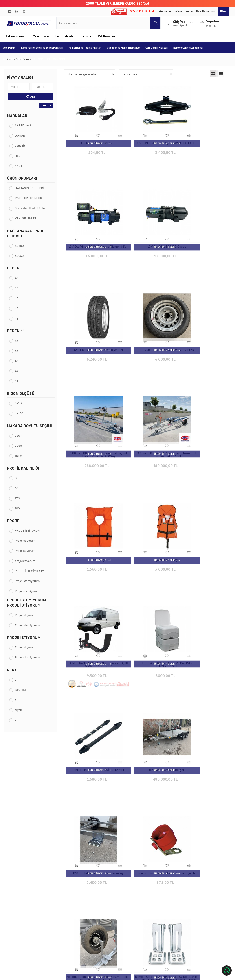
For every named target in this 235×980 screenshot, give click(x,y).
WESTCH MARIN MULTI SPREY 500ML (92, 815)
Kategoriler (164, 11)
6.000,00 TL (199, 246)
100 (19, 512)
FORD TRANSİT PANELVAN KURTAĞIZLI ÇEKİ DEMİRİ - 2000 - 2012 (145, 428)
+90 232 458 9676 (147, 902)
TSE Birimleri (106, 40)
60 (18, 491)
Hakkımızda (16, 891)
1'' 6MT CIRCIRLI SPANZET (92, 140)
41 (18, 322)
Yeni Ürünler (42, 40)
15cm (20, 459)
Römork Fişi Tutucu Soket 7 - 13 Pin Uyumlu (92, 619)
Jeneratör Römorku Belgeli (145, 523)
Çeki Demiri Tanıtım (17, 62)
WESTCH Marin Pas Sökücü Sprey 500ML (145, 815)
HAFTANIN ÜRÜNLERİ (31, 192)
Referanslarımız (184, 11)
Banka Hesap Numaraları (25, 897)
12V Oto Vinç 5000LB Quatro (92, 235)
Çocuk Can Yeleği (92, 425)
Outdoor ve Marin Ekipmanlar (126, 51)
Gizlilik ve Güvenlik (61, 911)
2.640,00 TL (145, 824)
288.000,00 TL (92, 341)
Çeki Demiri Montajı (159, 51)
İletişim (86, 40)
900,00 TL (199, 635)
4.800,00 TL (145, 632)
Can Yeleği (199, 330)
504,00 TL (92, 148)
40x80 (21, 249)
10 (169, 860)
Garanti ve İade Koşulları (65, 904)
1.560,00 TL (199, 338)
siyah (20, 714)
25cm (20, 439)
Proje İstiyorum (27, 544)
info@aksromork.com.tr (145, 910)
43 (18, 302)
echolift (22, 149)
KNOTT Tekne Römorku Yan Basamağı (199, 524)
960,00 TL (145, 730)
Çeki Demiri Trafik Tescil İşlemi (51, 62)
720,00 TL (92, 730)
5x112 (20, 407)
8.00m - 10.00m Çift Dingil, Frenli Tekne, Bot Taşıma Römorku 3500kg (145, 331)
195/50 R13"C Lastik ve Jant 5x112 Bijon (199, 237)
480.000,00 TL (145, 341)
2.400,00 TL (145, 151)
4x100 (21, 417)
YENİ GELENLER (27, 222)
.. (177, 860)
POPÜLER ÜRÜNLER (30, 202)
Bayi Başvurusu (206, 11)
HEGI (20, 159)
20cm (21, 449)
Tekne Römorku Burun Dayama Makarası (145, 720)
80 (19, 481)
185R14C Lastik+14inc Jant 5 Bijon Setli (145, 237)
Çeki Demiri (12, 51)
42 (18, 312)
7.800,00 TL (199, 436)
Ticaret (95, 974)
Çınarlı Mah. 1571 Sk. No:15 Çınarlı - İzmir (147, 893)
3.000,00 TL (92, 433)
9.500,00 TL (145, 439)
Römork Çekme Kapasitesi (191, 51)
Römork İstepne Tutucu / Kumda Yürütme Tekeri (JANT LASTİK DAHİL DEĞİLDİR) (145, 621)
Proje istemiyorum (29, 595)
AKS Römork (25, 129)
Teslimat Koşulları (61, 897)
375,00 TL (92, 629)
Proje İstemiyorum (29, 584)
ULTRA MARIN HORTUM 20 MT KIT (199, 719)
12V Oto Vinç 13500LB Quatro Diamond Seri (199, 142)
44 (18, 292)
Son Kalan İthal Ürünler (32, 212)
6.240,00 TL (145, 246)
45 (18, 281)
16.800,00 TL (199, 151)
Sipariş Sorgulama (61, 891)
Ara (32, 100)
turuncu (22, 693)
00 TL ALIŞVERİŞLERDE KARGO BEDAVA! (120, 3)
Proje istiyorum (27, 554)
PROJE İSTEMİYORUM (31, 574)
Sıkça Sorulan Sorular (103, 904)
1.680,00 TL (92, 534)
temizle (47, 109)
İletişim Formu (99, 897)
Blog (223, 11)
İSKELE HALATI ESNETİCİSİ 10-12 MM (92, 524)
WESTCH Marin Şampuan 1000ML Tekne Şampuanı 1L (199, 815)
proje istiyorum (27, 564)
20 (184, 860)
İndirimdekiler (65, 40)
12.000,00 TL (92, 243)
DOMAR (22, 139)
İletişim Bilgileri (99, 891)
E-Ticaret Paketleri (115, 974)
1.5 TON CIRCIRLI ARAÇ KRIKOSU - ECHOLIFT (145, 142)
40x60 (21, 259)
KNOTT (21, 169)
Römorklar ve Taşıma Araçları (88, 51)
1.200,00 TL (199, 727)
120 (19, 502)
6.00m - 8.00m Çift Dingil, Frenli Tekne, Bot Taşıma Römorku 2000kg (92, 331)
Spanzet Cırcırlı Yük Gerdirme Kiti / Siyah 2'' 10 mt (92, 720)
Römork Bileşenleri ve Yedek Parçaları (45, 51)
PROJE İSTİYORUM (29, 534)
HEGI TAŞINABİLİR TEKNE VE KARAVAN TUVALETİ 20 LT (199, 426)
